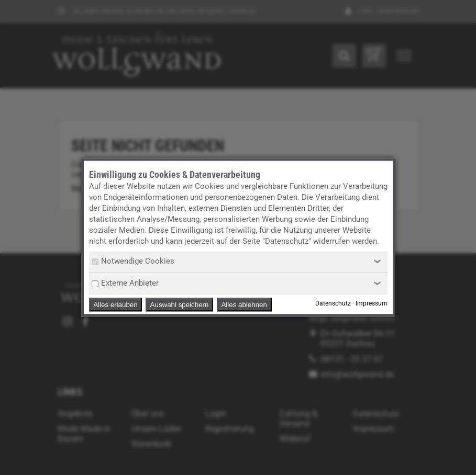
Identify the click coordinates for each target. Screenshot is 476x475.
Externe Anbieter (125, 283)
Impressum (372, 304)
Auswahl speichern (180, 305)
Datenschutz (333, 304)
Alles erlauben (115, 305)
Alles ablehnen (244, 305)
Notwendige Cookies (133, 261)
